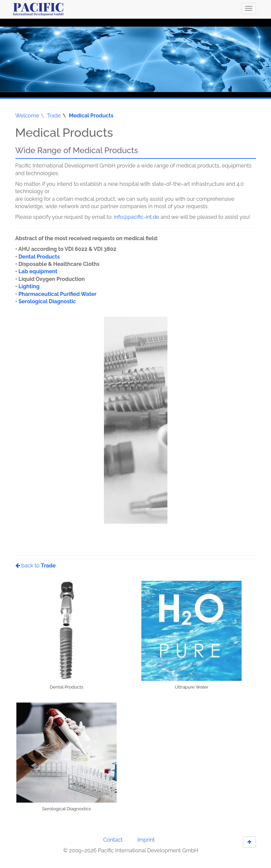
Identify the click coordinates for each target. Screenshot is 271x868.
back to (36, 566)
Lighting (29, 286)
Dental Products (39, 257)
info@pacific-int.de (137, 217)
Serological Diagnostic (47, 301)
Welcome (27, 116)
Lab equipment (38, 271)
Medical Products (91, 116)
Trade (54, 116)
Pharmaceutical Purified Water (57, 294)
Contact (113, 840)
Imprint (146, 840)
